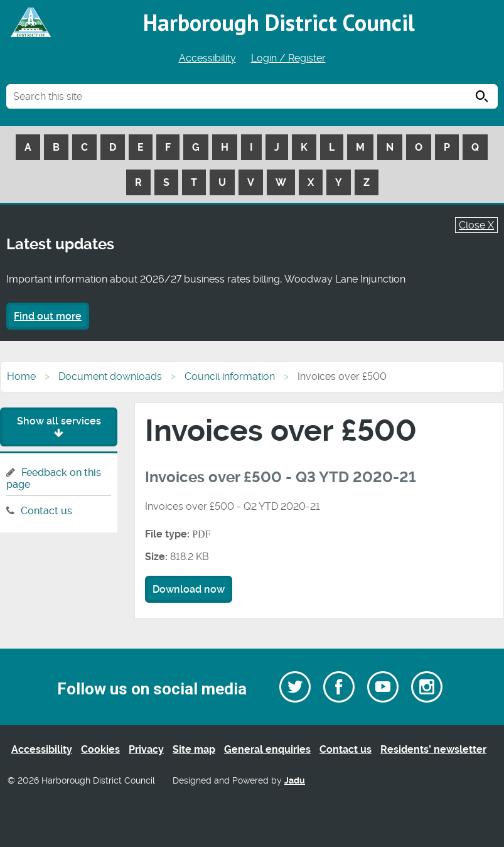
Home (21, 376)
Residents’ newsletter (433, 749)
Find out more (48, 316)
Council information (230, 376)
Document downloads (110, 376)
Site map (194, 749)
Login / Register (288, 58)
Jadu (295, 781)
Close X (476, 225)
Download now (189, 589)
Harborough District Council (279, 22)
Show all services (59, 427)
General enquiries (267, 749)
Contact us (46, 511)
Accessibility (207, 58)
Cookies (100, 749)
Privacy (146, 749)
